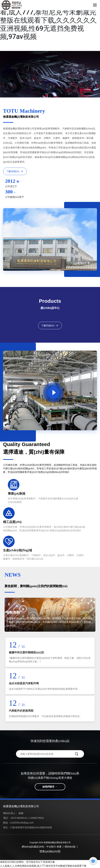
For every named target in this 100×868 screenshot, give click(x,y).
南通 (59, 847)
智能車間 (13, 612)
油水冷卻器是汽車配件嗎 (24, 683)
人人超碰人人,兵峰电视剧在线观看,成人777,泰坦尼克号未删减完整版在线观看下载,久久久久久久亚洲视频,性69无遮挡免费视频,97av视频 (48, 20)
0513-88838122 (19, 818)
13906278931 (37, 818)
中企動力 (51, 847)
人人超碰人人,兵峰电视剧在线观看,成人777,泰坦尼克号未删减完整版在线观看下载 (43, 866)
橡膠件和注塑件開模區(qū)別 (26, 652)
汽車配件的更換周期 (21, 711)
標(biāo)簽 (70, 847)
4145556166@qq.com (22, 823)
